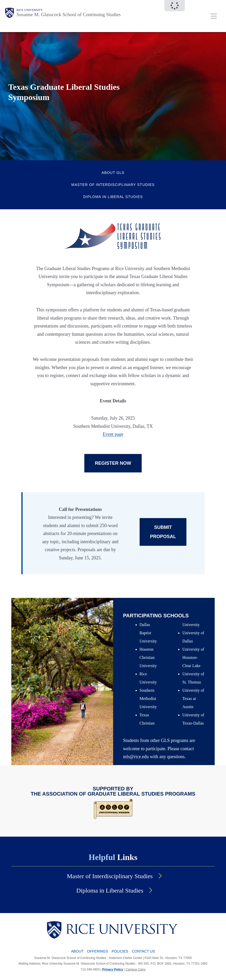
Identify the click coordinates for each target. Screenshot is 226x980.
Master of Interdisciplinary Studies (113, 185)
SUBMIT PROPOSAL (163, 532)
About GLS (113, 173)
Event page (113, 434)
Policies (120, 951)
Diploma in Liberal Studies (113, 197)
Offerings (98, 951)
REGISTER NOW (113, 463)
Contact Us (143, 951)
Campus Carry (136, 969)
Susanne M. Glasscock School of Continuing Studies (69, 14)
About (77, 951)
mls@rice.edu (136, 757)
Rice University (30, 10)
